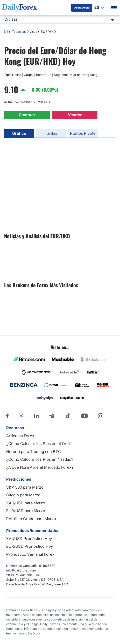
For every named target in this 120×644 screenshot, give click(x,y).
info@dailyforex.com (21, 570)
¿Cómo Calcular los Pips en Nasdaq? (40, 459)
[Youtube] (84, 416)
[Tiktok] (68, 416)
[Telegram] (52, 416)
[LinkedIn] (36, 416)
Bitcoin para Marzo (23, 495)
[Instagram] (101, 416)
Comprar (27, 115)
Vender (75, 115)
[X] (21, 416)
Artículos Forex (20, 436)
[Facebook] (7, 416)
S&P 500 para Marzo (25, 487)
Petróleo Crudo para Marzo (31, 519)
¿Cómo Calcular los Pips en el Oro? (38, 444)
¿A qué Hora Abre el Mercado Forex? (40, 467)
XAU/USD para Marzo (26, 503)
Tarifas (51, 133)
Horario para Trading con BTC (34, 452)
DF (6, 32)
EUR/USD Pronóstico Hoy (30, 546)
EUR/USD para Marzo (26, 511)
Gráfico (19, 133)
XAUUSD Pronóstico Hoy (29, 539)
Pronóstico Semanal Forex (30, 554)
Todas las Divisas (24, 32)
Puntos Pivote (83, 133)
